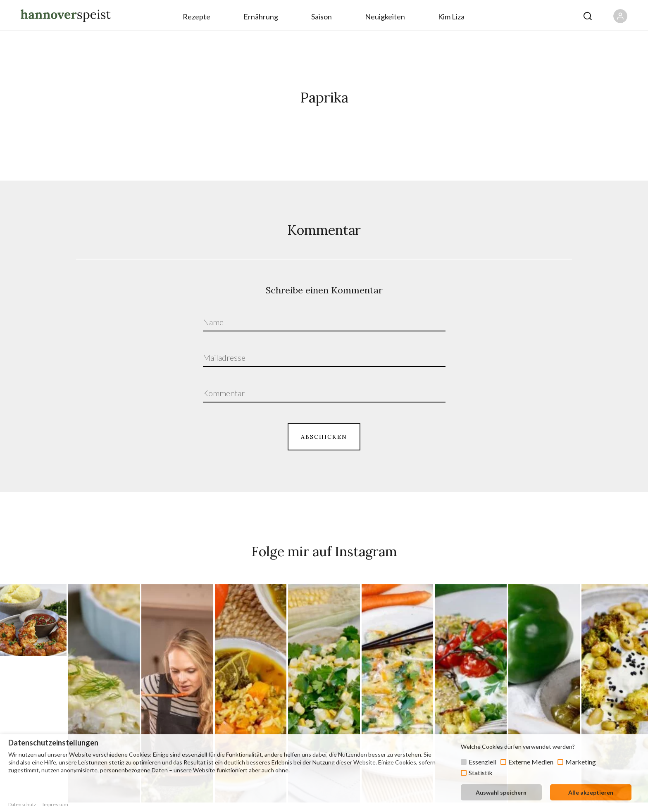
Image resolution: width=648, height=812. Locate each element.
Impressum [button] (55, 804)
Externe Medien (531, 762)
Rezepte (197, 17)
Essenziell (482, 762)
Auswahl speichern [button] (501, 792)
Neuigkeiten (385, 17)
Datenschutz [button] (22, 804)
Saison (322, 17)
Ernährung (261, 17)
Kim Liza (451, 17)
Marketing (581, 762)
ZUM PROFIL (324, 690)
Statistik (481, 773)
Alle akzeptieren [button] (591, 792)
